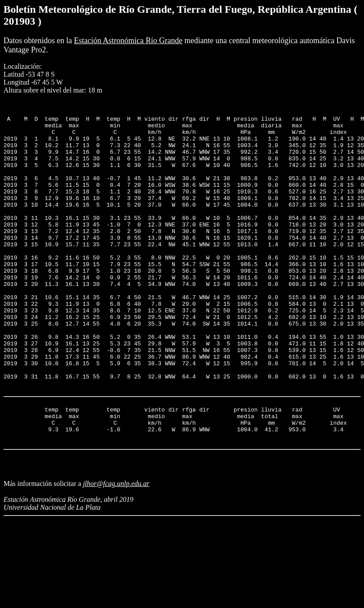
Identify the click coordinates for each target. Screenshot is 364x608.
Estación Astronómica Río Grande (128, 41)
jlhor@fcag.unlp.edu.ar (116, 551)
